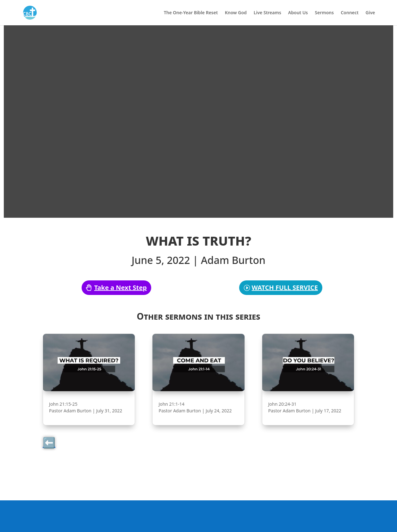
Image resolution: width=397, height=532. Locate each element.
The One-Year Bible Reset (191, 13)
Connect (350, 13)
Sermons (324, 13)
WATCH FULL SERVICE (285, 288)
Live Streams (267, 13)
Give (370, 13)
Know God (236, 13)
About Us (298, 13)
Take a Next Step (121, 288)
